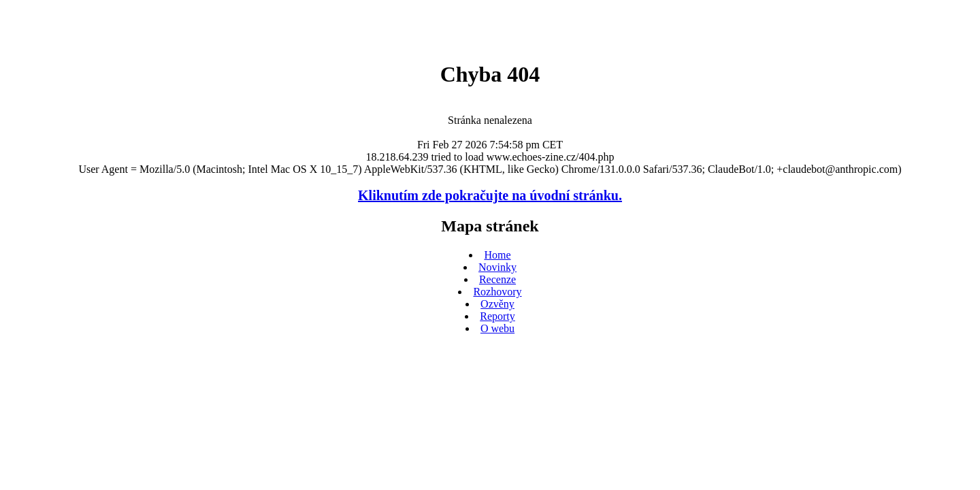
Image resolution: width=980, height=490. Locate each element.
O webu (497, 328)
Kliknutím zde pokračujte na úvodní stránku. (490, 195)
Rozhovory (497, 292)
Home (497, 255)
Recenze (497, 279)
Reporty (497, 316)
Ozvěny (497, 304)
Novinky (497, 267)
